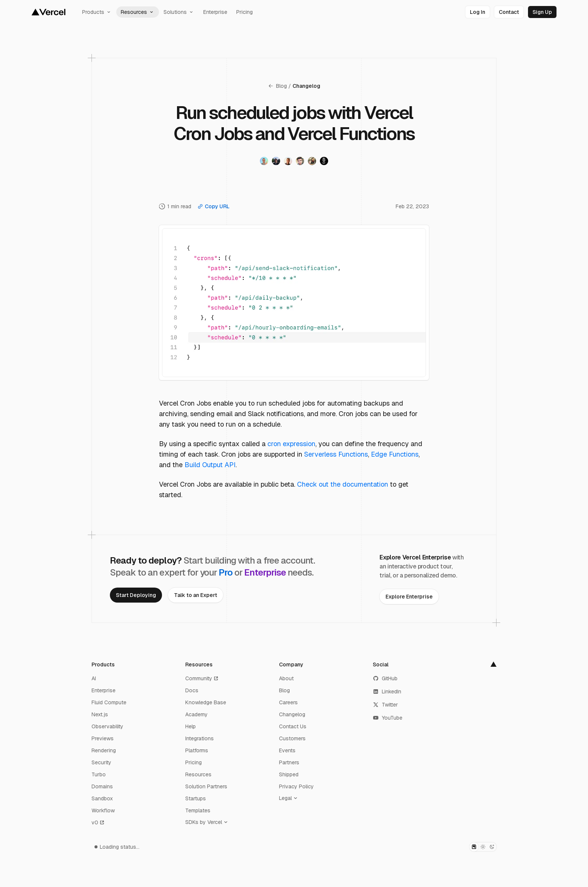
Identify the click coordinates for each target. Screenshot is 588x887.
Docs (192, 690)
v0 (98, 822)
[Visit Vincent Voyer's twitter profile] (264, 161)
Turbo (99, 774)
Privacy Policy (296, 786)
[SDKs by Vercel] (208, 822)
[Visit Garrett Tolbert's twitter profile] (324, 161)
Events (287, 750)
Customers (292, 738)
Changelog (306, 86)
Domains (102, 786)
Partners (289, 762)
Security (101, 762)
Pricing (244, 12)
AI (94, 678)
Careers (288, 702)
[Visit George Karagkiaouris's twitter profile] (300, 161)
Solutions (179, 12)
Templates (198, 810)
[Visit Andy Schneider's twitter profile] (276, 161)
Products (97, 12)
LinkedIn (387, 692)
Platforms (197, 750)
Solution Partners (206, 786)
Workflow (103, 810)
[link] (478, 12)
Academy (196, 714)
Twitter (385, 705)
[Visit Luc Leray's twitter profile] (288, 161)
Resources (138, 12)
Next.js (100, 714)
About (286, 678)
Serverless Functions (336, 454)
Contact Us (293, 726)
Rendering (104, 750)
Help (190, 726)
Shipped (289, 774)
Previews (103, 738)
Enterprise (215, 12)
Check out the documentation (343, 484)
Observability (107, 726)
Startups (196, 798)
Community (202, 678)
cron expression (291, 444)
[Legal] (290, 798)
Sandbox (102, 798)
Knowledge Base (206, 702)
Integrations (199, 738)
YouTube (388, 718)
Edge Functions (395, 454)
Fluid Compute (109, 702)
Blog (277, 86)
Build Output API (210, 465)
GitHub (385, 678)
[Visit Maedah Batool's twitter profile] (312, 161)
